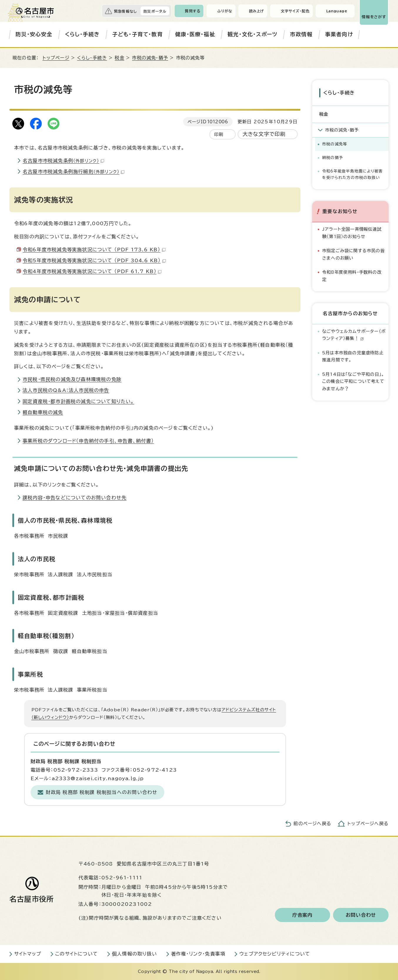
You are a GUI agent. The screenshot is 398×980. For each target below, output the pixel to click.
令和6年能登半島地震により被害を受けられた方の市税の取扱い (352, 174)
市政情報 (301, 34)
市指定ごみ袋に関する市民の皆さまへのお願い (353, 254)
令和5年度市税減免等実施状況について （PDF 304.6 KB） (94, 260)
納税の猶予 (333, 158)
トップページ (56, 58)
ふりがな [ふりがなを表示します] (225, 11)
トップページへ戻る (368, 824)
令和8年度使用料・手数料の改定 (352, 276)
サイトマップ (28, 954)
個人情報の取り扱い (134, 954)
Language (337, 11)
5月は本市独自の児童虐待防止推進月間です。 (353, 356)
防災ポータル (155, 11)
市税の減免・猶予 (150, 58)
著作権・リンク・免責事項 (198, 954)
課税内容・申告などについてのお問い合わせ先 (75, 498)
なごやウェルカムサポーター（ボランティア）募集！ (354, 335)
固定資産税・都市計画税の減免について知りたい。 (78, 401)
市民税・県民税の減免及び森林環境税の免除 (72, 379)
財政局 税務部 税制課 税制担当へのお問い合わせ (102, 792)
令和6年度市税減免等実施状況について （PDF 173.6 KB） (94, 250)
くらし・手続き (82, 34)
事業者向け (339, 34)
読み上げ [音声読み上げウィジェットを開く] (257, 11)
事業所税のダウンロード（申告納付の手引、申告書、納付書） (88, 441)
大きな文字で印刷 (264, 134)
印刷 (219, 134)
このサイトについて (77, 954)
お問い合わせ (361, 915)
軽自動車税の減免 (43, 412)
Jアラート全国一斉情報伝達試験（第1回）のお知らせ (352, 233)
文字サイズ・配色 (295, 11)
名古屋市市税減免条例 (63, 161)
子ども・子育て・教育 (138, 34)
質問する (193, 11)
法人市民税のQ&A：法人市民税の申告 (66, 390)
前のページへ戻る (312, 824)
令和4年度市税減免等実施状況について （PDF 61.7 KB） (92, 271)
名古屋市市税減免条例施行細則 (73, 172)
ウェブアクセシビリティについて (275, 954)
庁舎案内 (303, 915)
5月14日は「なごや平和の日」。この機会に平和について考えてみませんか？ (353, 381)
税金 (119, 58)
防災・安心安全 (34, 34)
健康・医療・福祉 (195, 34)
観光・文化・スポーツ (252, 34)
